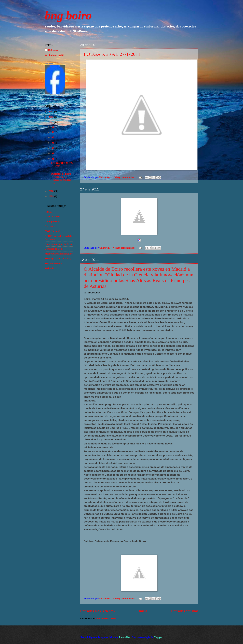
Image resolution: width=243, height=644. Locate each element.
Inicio (143, 611)
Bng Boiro (49, 64)
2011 (51, 122)
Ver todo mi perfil (54, 55)
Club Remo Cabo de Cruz (58, 244)
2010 (51, 191)
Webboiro (50, 268)
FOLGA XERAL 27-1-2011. (113, 54)
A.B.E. (48, 212)
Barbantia (50, 226)
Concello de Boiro (54, 249)
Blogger (158, 637)
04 (53, 143)
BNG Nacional (52, 231)
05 (53, 137)
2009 (51, 196)
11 (53, 127)
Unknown (53, 50)
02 (53, 153)
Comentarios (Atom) (106, 619)
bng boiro (68, 15)
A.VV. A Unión (52, 217)
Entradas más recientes (97, 611)
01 (53, 159)
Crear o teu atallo (52, 97)
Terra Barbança (53, 263)
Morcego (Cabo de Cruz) (58, 259)
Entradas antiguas (185, 611)
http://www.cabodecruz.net (59, 254)
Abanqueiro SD (53, 221)
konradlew (125, 637)
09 (53, 132)
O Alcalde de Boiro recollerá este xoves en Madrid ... (61, 178)
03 (53, 148)
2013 (51, 112)
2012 (51, 117)
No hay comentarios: (124, 177)
